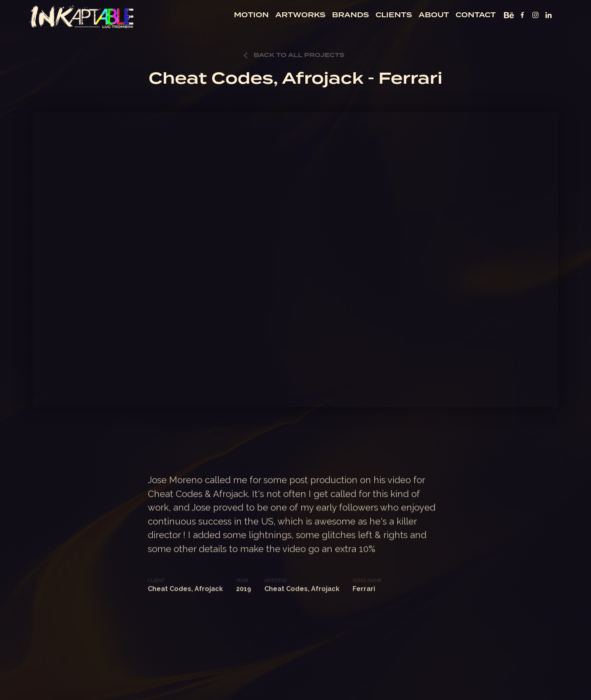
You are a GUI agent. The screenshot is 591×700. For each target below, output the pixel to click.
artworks (300, 15)
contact (476, 15)
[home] (82, 16)
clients (394, 15)
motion (251, 15)
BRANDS (350, 15)
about (434, 15)
